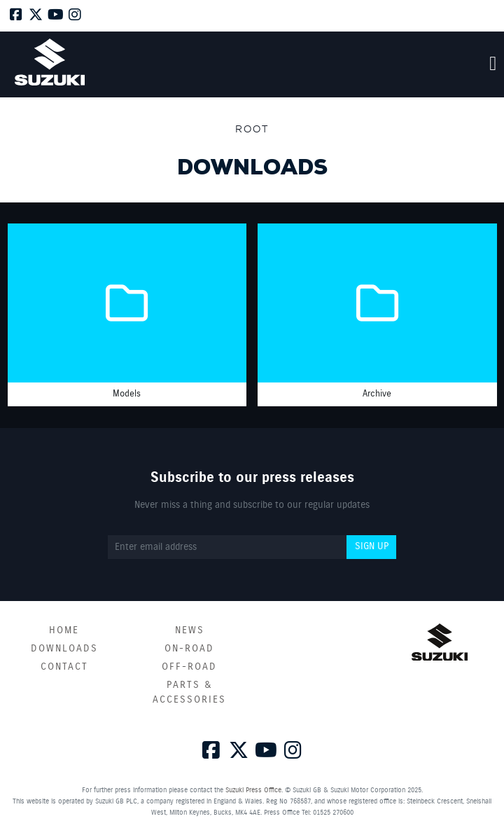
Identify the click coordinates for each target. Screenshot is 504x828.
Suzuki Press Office (253, 790)
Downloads (64, 649)
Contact (64, 667)
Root (252, 129)
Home (64, 630)
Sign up (372, 546)
